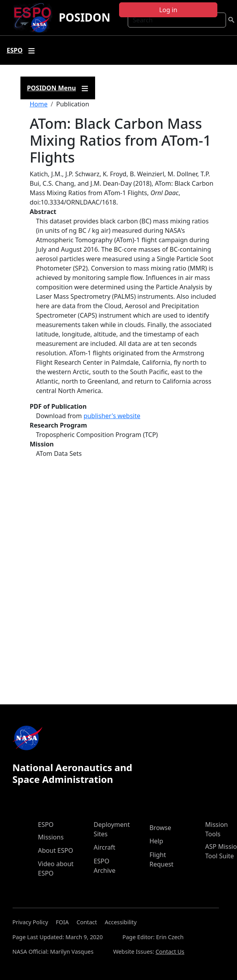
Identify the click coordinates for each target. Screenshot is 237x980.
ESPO (46, 825)
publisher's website (112, 416)
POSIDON (84, 17)
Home (39, 104)
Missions (51, 837)
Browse (160, 828)
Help (156, 841)
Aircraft (104, 847)
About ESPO (56, 850)
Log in (168, 10)
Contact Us (170, 952)
